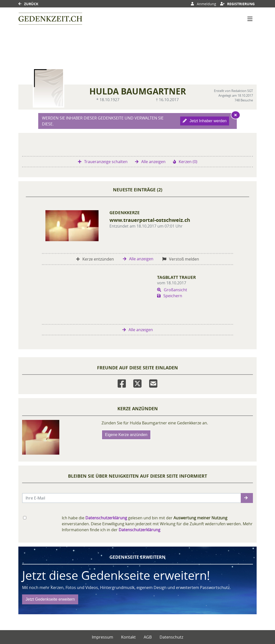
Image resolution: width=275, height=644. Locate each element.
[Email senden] (132, 498)
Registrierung (238, 4)
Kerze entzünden (95, 259)
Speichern (170, 296)
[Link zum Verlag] (50, 19)
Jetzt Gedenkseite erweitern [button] (50, 599)
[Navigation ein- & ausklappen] (250, 19)
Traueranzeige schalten (103, 162)
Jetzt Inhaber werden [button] (205, 121)
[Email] (153, 382)
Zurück (28, 4)
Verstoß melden (181, 259)
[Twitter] (137, 382)
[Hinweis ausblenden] (236, 115)
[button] (247, 498)
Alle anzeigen (150, 162)
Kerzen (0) (185, 162)
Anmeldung (203, 4)
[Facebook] (122, 382)
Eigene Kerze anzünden (126, 435)
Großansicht (172, 290)
